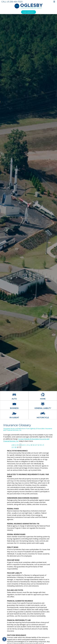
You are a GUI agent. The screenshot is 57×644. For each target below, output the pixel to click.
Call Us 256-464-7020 (12, 2)
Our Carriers (28, 12)
